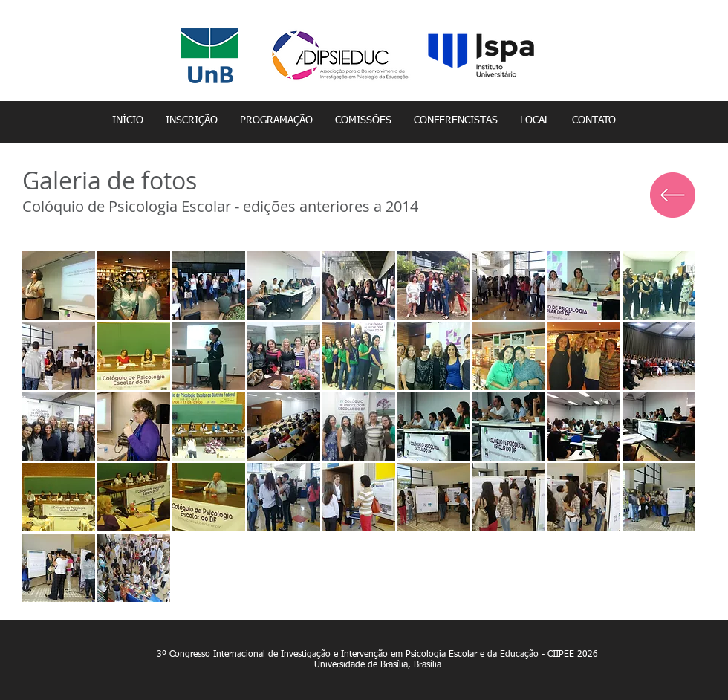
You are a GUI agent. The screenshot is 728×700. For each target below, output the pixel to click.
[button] (59, 285)
